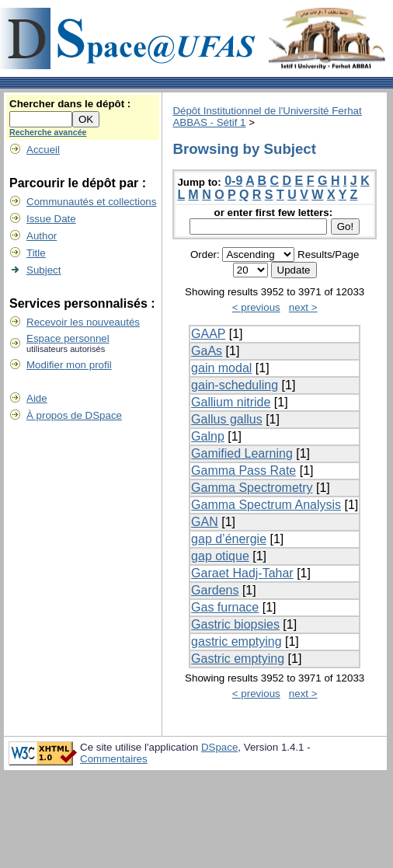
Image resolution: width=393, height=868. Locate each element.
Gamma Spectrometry (252, 488)
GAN (205, 522)
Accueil (43, 150)
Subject (43, 270)
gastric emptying (236, 641)
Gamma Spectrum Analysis (266, 505)
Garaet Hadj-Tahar (242, 573)
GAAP (208, 334)
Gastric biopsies (235, 624)
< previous (256, 307)
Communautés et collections (91, 202)
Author (42, 236)
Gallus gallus (227, 419)
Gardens (215, 590)
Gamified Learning (242, 453)
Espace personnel (68, 338)
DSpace (219, 747)
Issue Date (51, 219)
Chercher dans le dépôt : (70, 104)
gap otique (220, 556)
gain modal (221, 368)
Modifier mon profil (69, 365)
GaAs (207, 351)
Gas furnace (225, 607)
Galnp (208, 436)
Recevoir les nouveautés (83, 322)
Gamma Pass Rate (243, 471)
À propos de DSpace (74, 415)
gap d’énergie (229, 539)
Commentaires (114, 759)
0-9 (233, 181)
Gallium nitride (231, 402)
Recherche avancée (48, 132)
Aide (37, 398)
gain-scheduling (235, 385)
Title (36, 253)
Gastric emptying (238, 659)
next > (303, 307)
